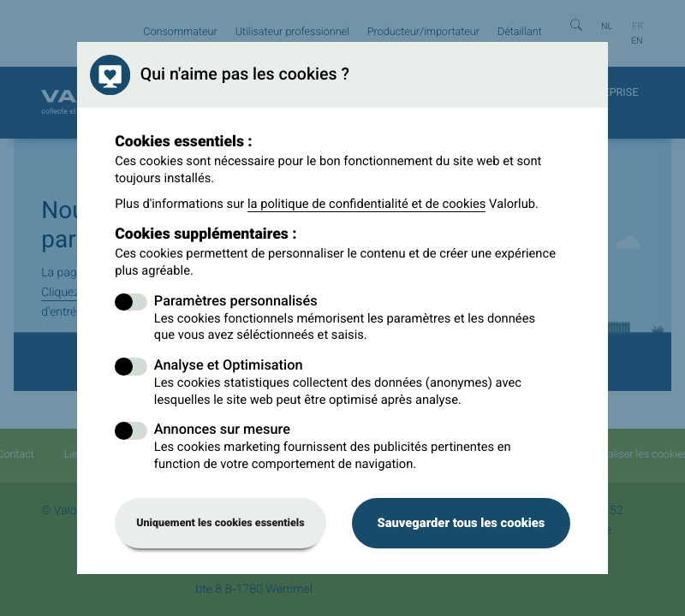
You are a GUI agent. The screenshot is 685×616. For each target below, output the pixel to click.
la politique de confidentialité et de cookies (367, 204)
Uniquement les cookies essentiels (220, 523)
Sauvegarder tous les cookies (461, 523)
